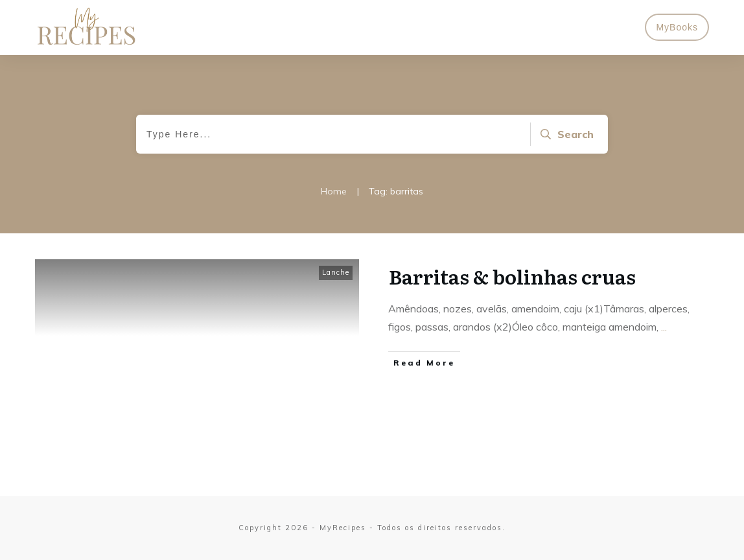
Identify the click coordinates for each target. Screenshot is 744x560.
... (664, 327)
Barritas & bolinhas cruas (512, 276)
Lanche (336, 272)
